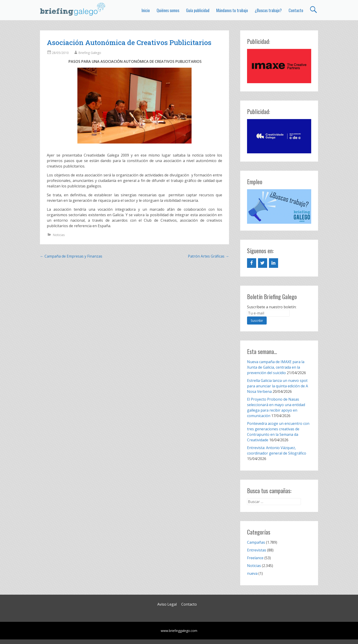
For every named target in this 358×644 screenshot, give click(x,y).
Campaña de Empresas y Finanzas (71, 256)
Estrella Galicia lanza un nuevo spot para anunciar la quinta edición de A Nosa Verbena (278, 386)
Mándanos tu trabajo (232, 10)
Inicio (146, 10)
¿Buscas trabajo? (268, 10)
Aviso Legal (167, 604)
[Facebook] (252, 263)
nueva (252, 573)
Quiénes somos (168, 10)
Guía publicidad (198, 10)
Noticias (59, 235)
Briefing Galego (90, 53)
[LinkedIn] (274, 263)
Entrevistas (257, 550)
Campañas (256, 542)
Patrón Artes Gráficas (208, 256)
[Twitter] (263, 263)
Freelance (255, 558)
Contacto (296, 10)
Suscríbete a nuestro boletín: (272, 307)
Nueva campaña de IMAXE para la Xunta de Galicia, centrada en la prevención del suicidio (276, 367)
